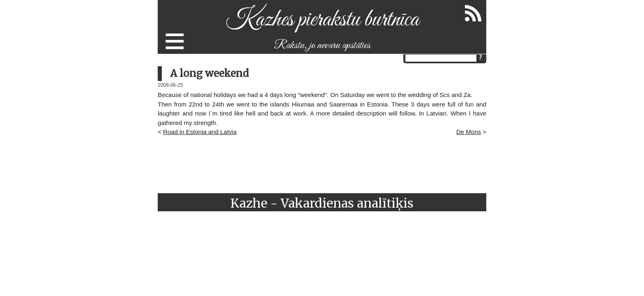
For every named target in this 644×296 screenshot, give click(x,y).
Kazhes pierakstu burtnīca (322, 20)
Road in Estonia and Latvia (200, 132)
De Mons (469, 132)
